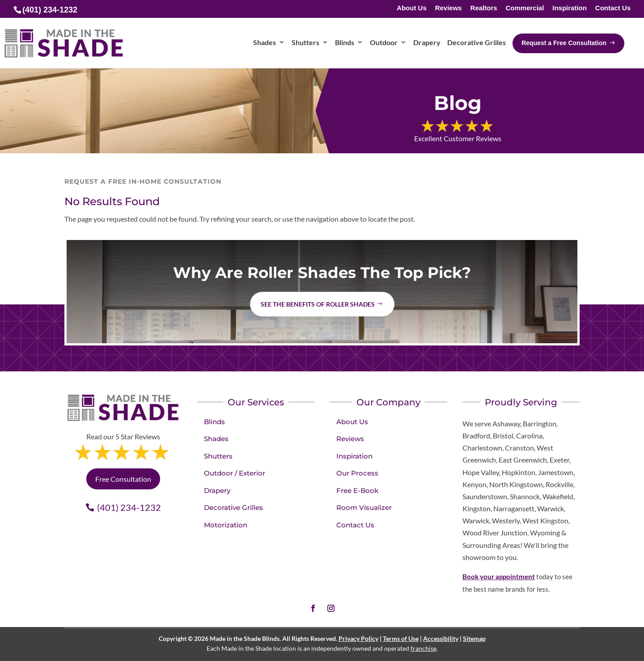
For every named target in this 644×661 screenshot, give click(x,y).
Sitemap (474, 638)
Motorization (226, 525)
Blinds (214, 422)
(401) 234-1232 (129, 507)
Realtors (484, 8)
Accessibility (441, 638)
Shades (216, 439)
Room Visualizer (364, 507)
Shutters (218, 456)
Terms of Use (401, 638)
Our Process (357, 473)
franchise (424, 648)
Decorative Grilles (233, 507)
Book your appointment (499, 577)
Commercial (525, 8)
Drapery (217, 490)
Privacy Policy (358, 638)
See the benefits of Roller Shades (318, 304)
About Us (412, 8)
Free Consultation (123, 479)
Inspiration (570, 8)
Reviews (449, 8)
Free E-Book (357, 490)
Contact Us (613, 8)
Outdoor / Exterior (235, 473)
